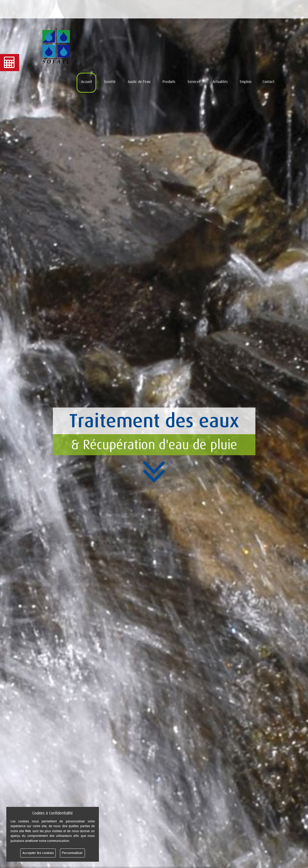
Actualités (220, 82)
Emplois (246, 82)
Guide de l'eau (139, 82)
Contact (268, 82)
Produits (169, 82)
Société (110, 82)
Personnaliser (72, 853)
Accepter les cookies (38, 853)
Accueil (86, 82)
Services (194, 82)
